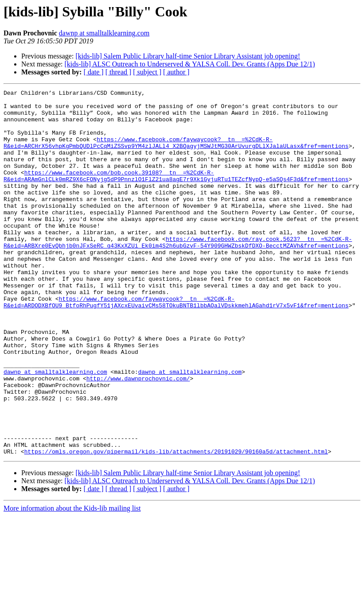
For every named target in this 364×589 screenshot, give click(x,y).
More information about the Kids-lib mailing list (72, 581)
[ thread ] (118, 72)
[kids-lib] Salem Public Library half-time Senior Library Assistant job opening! (188, 56)
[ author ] (176, 72)
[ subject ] (147, 72)
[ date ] (94, 72)
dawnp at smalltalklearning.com (104, 33)
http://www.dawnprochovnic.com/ (138, 437)
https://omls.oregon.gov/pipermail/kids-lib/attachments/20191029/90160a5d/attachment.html (176, 524)
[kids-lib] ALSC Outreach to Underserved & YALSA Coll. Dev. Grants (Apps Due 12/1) (190, 64)
